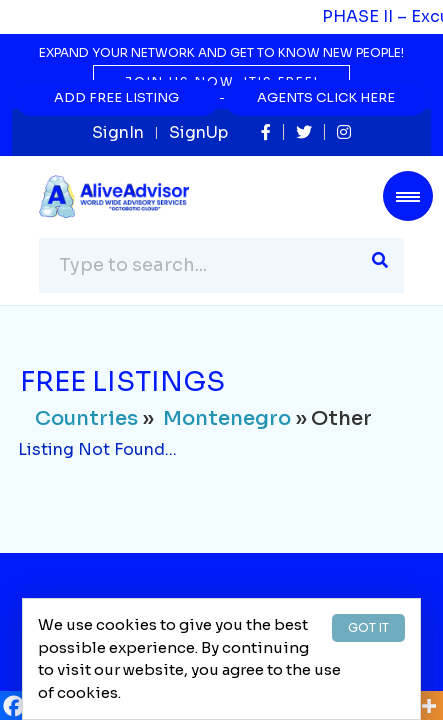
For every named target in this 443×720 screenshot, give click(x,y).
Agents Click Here (326, 97)
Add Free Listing (116, 97)
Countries (86, 418)
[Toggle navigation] (408, 196)
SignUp (198, 132)
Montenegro (227, 418)
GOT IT (368, 627)
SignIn (118, 132)
